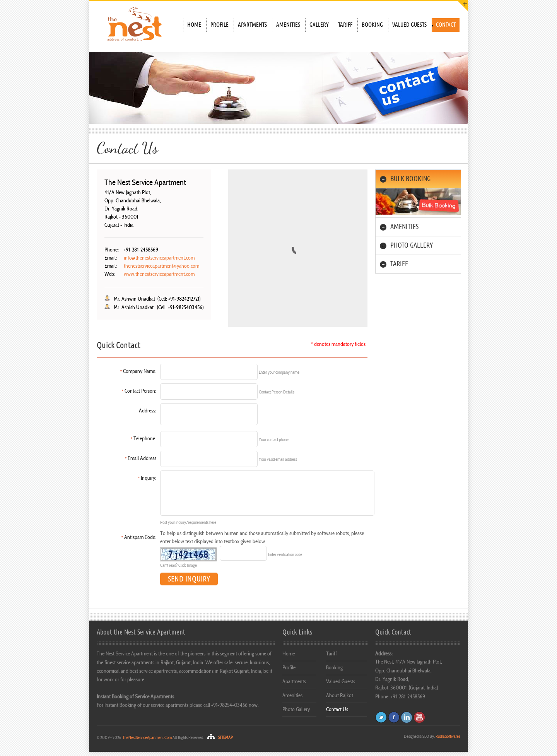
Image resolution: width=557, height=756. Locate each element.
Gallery (319, 25)
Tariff (345, 25)
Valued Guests (409, 25)
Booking (372, 25)
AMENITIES (404, 227)
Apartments (252, 25)
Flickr (407, 717)
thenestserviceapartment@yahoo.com (161, 266)
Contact (446, 25)
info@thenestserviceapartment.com (159, 258)
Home (194, 25)
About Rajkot (340, 696)
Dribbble (419, 717)
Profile (220, 25)
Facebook (394, 717)
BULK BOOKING (410, 179)
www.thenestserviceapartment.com (159, 275)
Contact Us (337, 710)
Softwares (448, 737)
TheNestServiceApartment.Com (147, 738)
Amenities (288, 25)
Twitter (381, 717)
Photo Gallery (296, 710)
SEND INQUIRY (189, 579)
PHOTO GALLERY (412, 245)
